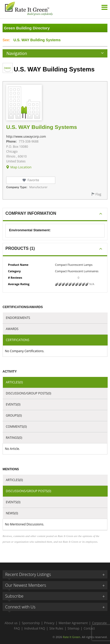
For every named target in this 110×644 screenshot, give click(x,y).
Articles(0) (14, 382)
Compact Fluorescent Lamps (74, 265)
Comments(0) (16, 427)
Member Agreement (73, 623)
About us (11, 623)
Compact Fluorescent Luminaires (77, 271)
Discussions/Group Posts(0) (29, 393)
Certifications (18, 340)
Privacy (49, 623)
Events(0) (13, 404)
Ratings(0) (14, 438)
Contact (89, 628)
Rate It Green (71, 637)
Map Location (21, 167)
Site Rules (56, 628)
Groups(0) (14, 415)
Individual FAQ (35, 628)
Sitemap (74, 628)
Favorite (33, 180)
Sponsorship (31, 623)
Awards (12, 329)
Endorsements (18, 318)
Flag (98, 194)
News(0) (12, 513)
